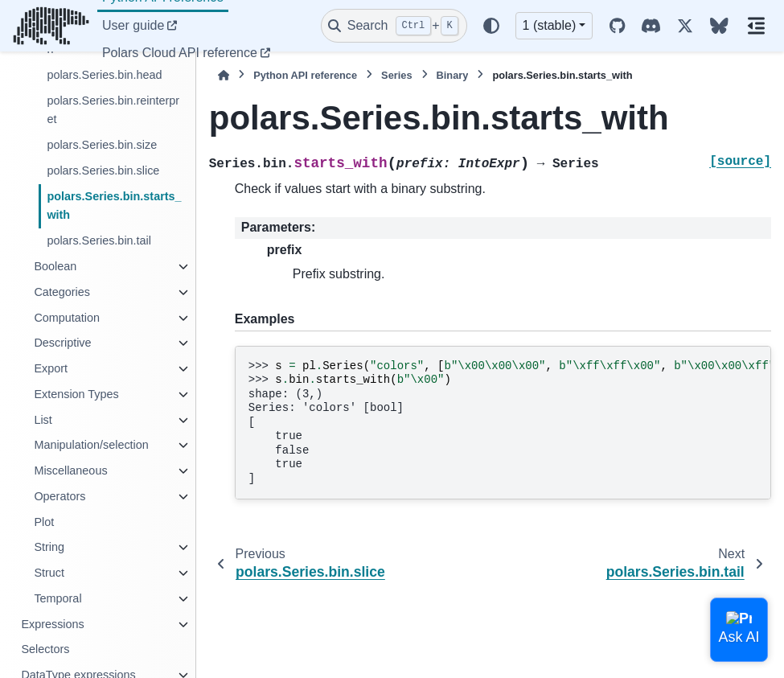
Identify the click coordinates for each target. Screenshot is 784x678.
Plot (44, 522)
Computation (67, 318)
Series (396, 75)
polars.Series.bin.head (104, 75)
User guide (133, 25)
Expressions (52, 624)
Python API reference (305, 75)
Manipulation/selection (91, 445)
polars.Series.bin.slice (103, 171)
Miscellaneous (70, 470)
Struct (49, 573)
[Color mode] (491, 26)
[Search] (394, 26)
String (49, 547)
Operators (60, 496)
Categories (62, 292)
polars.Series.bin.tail (99, 240)
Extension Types (76, 394)
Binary (453, 75)
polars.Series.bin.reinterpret (113, 110)
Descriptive (62, 343)
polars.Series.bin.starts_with (114, 206)
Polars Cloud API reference (180, 53)
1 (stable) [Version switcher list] (550, 25)
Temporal (57, 598)
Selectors (45, 649)
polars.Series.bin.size (102, 145)
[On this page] (756, 26)
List (43, 420)
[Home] (224, 75)
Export (51, 368)
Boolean (55, 266)
